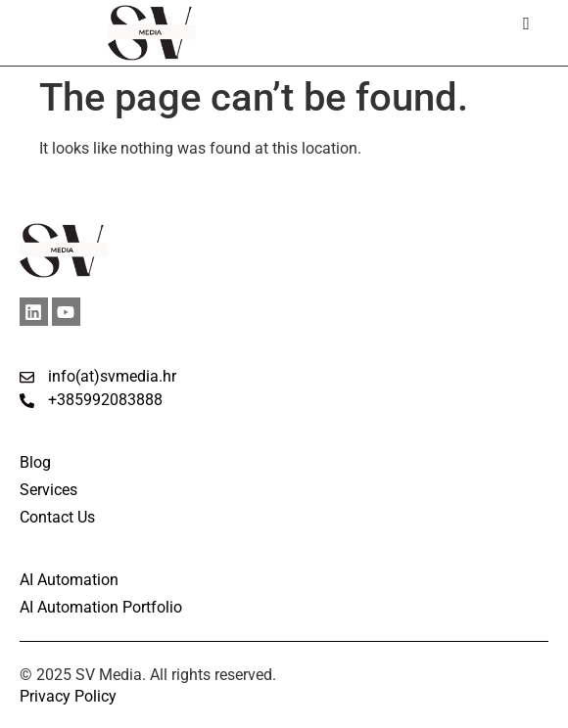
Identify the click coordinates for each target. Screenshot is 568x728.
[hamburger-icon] (526, 24)
